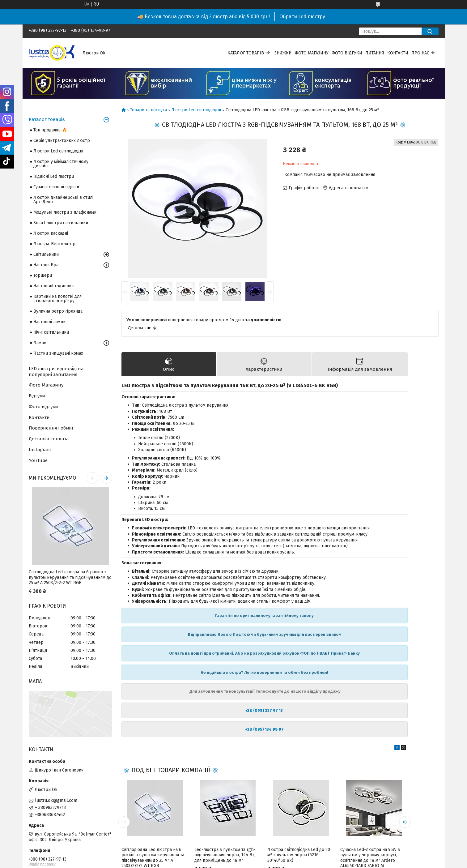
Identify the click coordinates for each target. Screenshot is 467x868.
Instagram (40, 450)
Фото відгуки (347, 53)
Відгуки (37, 396)
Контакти (398, 53)
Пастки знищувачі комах (58, 353)
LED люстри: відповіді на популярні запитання (56, 372)
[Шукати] (430, 31)
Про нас (420, 53)
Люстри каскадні (51, 233)
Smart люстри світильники (61, 223)
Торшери (43, 275)
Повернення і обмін (51, 428)
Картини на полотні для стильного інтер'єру (57, 299)
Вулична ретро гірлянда (58, 311)
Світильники (46, 254)
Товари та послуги (149, 110)
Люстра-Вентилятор (54, 244)
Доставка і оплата (49, 439)
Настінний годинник (54, 286)
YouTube (38, 460)
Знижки (283, 53)
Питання (375, 53)
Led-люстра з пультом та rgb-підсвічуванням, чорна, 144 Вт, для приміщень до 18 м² (225, 856)
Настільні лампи (49, 322)
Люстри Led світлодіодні (196, 110)
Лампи (40, 343)
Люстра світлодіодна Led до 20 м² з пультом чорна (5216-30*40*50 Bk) (299, 856)
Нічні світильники (51, 332)
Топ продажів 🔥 (50, 130)
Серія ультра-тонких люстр (62, 141)
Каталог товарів (246, 53)
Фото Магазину (46, 385)
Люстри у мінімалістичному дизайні (61, 164)
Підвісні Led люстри (54, 176)
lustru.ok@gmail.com (56, 800)
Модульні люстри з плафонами (65, 212)
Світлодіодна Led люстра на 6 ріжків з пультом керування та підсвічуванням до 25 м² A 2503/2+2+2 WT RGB (70, 577)
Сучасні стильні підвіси (56, 187)
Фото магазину (312, 53)
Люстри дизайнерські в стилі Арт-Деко (63, 200)
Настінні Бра (46, 265)
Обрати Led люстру (302, 17)
